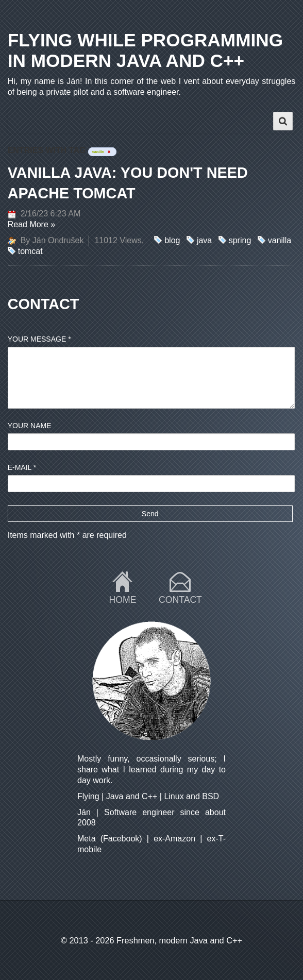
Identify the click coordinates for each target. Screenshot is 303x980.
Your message (39, 339)
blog (172, 240)
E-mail (22, 467)
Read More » (32, 224)
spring (240, 240)
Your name (30, 426)
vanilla (280, 240)
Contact (180, 600)
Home (123, 600)
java (204, 240)
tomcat (30, 251)
